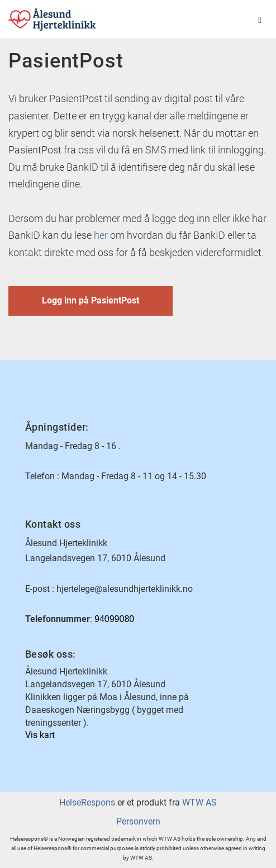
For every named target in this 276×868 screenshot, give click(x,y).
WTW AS (199, 802)
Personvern (138, 821)
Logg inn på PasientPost (91, 300)
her (101, 235)
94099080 (114, 619)
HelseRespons (87, 802)
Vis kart (40, 735)
